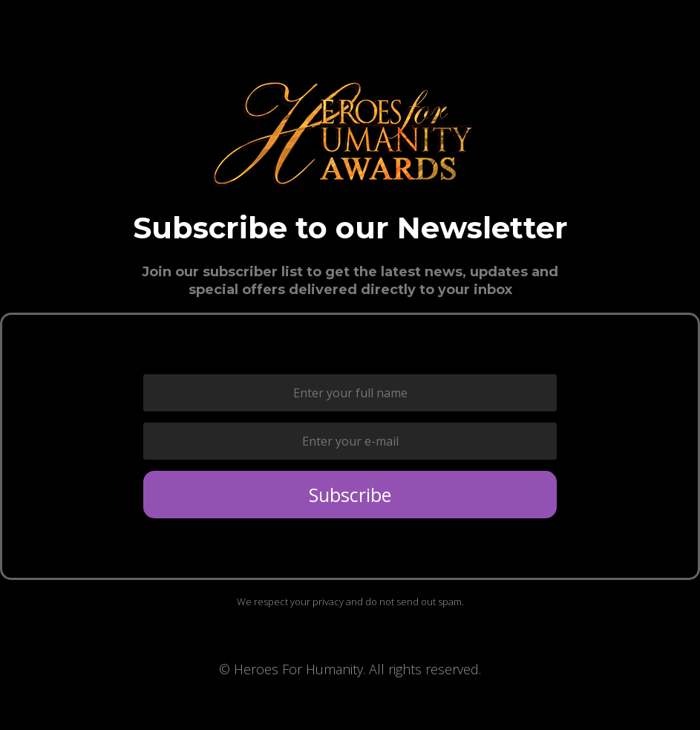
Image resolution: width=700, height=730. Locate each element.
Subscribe (350, 495)
